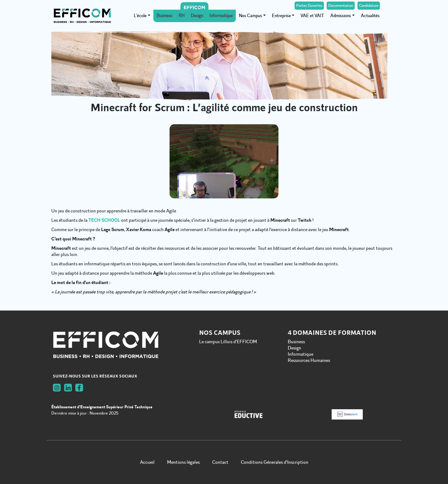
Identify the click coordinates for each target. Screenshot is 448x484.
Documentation (341, 6)
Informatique (221, 16)
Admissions (341, 16)
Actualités (370, 16)
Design (197, 16)
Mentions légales (183, 462)
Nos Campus (250, 16)
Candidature (369, 6)
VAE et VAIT (312, 16)
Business (164, 16)
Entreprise (281, 16)
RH (182, 16)
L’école (140, 16)
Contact (220, 462)
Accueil (147, 462)
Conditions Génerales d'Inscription (275, 462)
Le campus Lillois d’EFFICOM (228, 342)
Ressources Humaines (309, 360)
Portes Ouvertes (309, 6)
